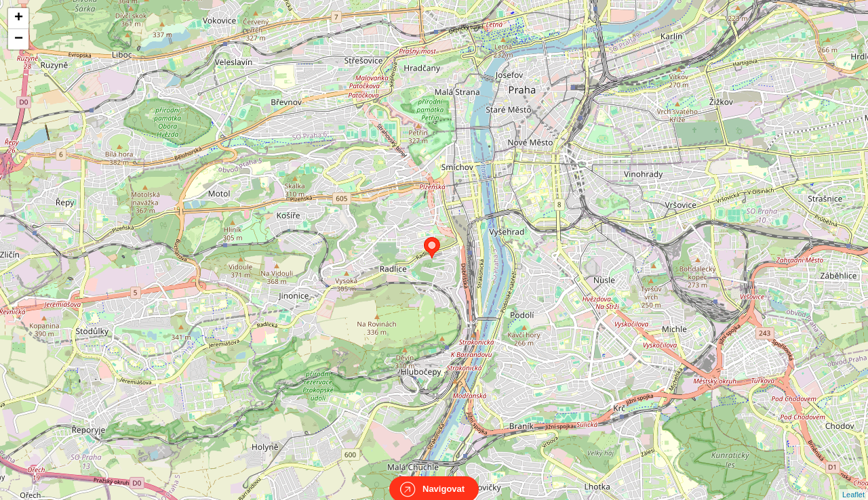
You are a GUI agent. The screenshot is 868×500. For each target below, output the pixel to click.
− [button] (19, 39)
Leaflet (853, 482)
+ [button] (19, 18)
